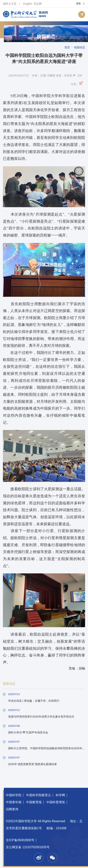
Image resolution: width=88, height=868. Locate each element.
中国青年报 (14, 802)
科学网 (60, 795)
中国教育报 (34, 802)
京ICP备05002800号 (20, 840)
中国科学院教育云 (39, 795)
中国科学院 (14, 795)
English (28, 4)
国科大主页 (10, 4)
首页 (67, 47)
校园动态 (46, 37)
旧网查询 (12, 809)
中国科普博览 (56, 802)
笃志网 (38, 4)
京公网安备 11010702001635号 (28, 847)
